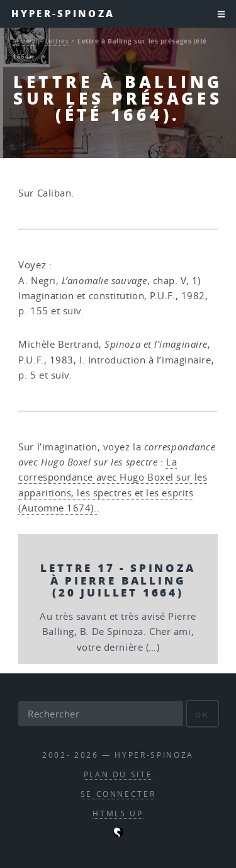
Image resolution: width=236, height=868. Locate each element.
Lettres (57, 41)
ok (202, 715)
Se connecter (118, 794)
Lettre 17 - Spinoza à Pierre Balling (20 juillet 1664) (118, 580)
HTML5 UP (118, 814)
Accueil (25, 41)
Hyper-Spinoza (63, 14)
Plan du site (118, 774)
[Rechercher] (101, 714)
